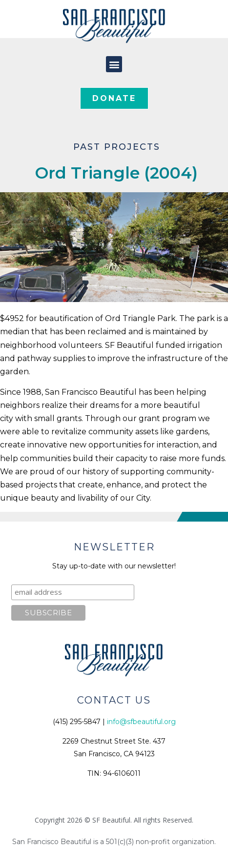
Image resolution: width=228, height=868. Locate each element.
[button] (114, 64)
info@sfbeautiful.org (141, 722)
